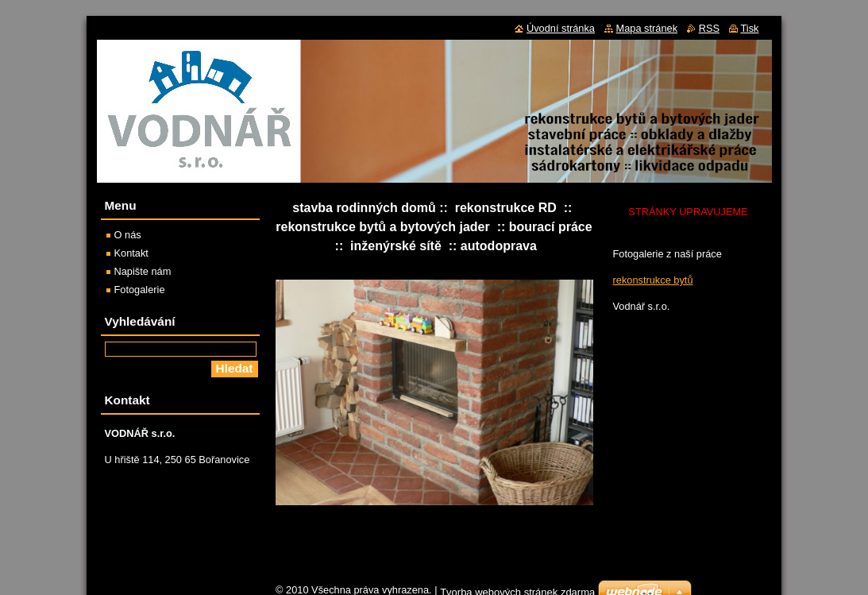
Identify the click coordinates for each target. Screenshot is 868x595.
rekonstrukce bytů (653, 280)
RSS (709, 28)
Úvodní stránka (561, 28)
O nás (128, 235)
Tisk (750, 28)
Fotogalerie (140, 290)
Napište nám (143, 271)
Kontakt (131, 253)
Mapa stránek (647, 28)
